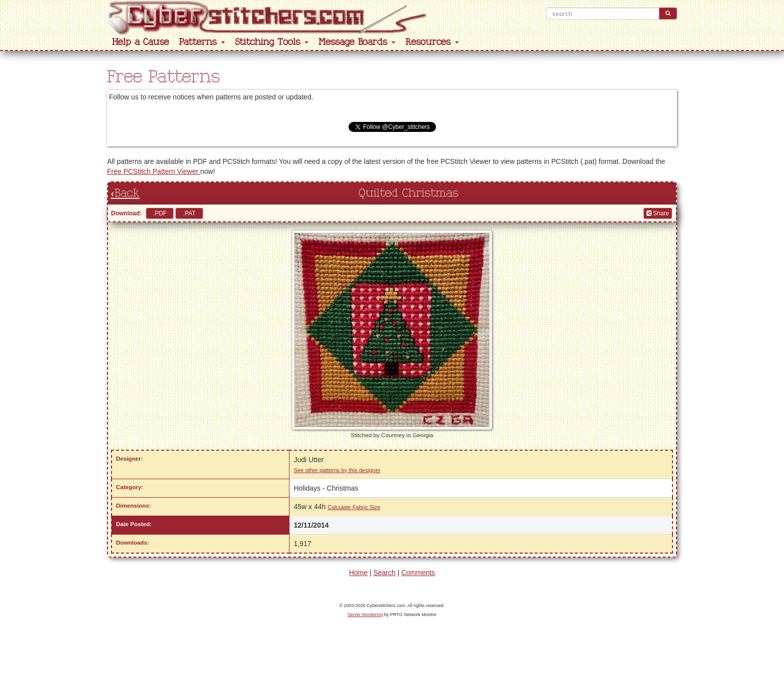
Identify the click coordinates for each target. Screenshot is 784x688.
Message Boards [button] (357, 42)
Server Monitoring (365, 615)
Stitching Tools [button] (272, 42)
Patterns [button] (202, 42)
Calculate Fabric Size (354, 507)
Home (358, 573)
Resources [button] (432, 42)
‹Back (125, 193)
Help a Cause (140, 42)
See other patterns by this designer (337, 470)
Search (384, 573)
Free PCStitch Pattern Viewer (153, 171)
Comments (418, 573)
